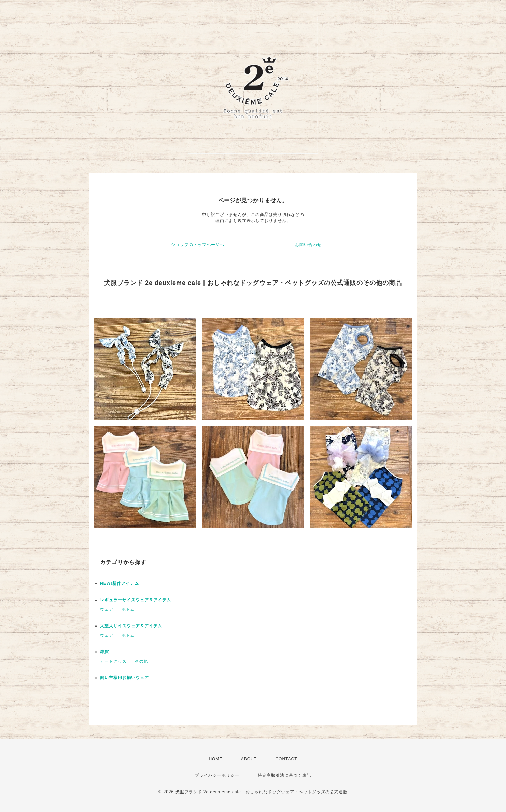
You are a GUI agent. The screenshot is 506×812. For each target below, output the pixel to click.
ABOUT (249, 759)
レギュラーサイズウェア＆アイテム (136, 600)
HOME (215, 759)
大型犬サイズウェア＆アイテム (131, 626)
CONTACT (286, 759)
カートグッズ (113, 661)
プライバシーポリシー (217, 775)
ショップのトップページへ (198, 245)
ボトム (128, 609)
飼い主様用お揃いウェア (124, 678)
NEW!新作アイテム (120, 583)
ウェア (107, 609)
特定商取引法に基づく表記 (284, 775)
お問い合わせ (308, 245)
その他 (142, 661)
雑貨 (104, 652)
